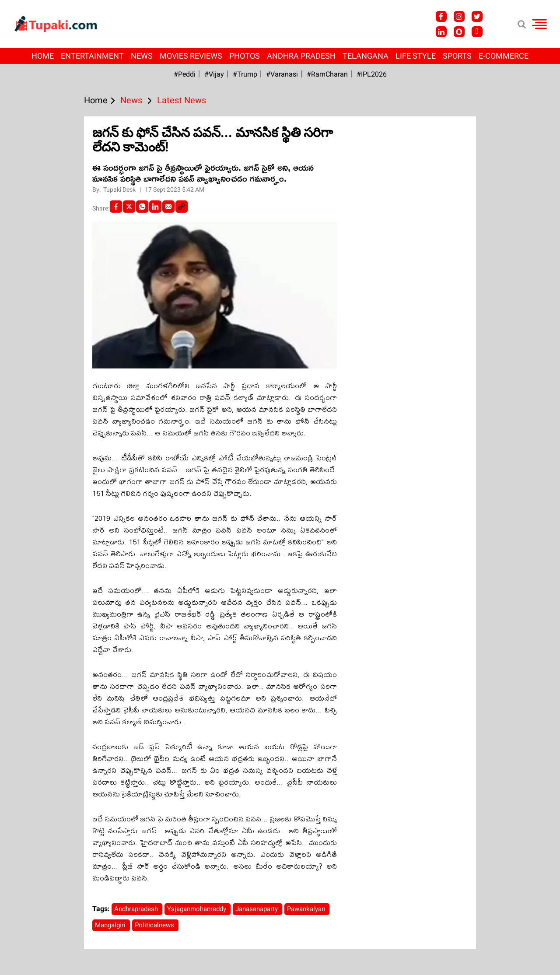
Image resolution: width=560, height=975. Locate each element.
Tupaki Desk (120, 189)
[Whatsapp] (142, 207)
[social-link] (182, 207)
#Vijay (214, 74)
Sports (457, 56)
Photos (245, 56)
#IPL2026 (372, 74)
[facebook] (116, 207)
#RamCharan (327, 74)
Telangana (366, 56)
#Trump (245, 74)
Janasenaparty (257, 909)
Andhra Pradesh (301, 56)
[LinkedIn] (155, 207)
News (142, 56)
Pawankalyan (307, 909)
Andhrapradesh (137, 909)
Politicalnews (155, 925)
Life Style (416, 56)
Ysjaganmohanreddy (198, 909)
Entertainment (92, 56)
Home (43, 56)
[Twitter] (129, 207)
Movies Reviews (191, 56)
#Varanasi (282, 74)
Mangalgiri (111, 925)
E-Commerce (504, 56)
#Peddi (185, 74)
